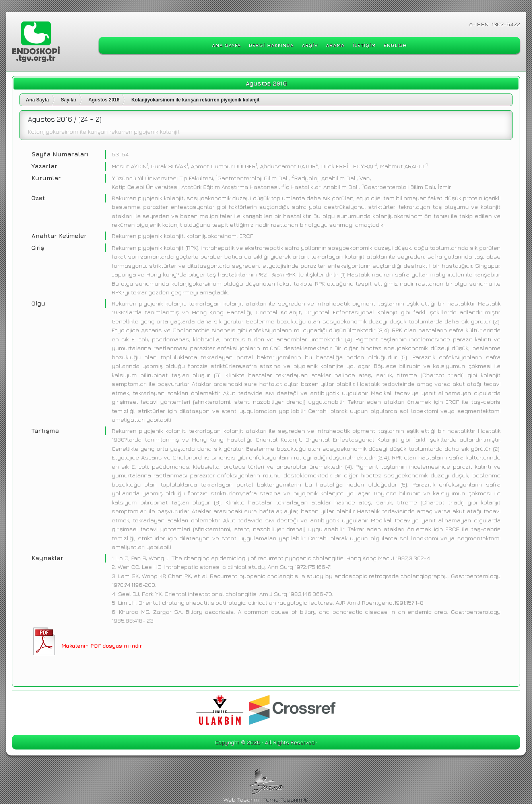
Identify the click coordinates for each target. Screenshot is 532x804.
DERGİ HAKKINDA (271, 45)
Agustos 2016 (104, 100)
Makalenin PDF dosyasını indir (102, 645)
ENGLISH (395, 45)
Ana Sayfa (37, 100)
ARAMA (335, 45)
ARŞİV (310, 45)
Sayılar (69, 100)
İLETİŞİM (364, 45)
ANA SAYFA (226, 45)
